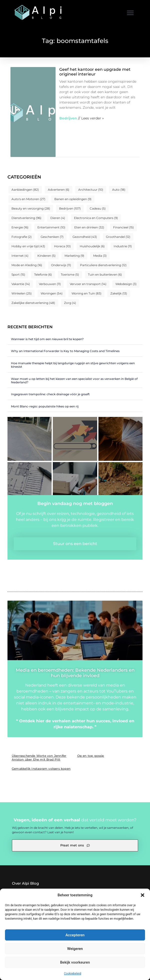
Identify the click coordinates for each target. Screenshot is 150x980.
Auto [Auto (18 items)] (119, 190)
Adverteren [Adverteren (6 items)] (59, 190)
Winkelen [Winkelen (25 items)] (22, 293)
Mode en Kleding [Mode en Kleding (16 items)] (27, 265)
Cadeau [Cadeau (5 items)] (98, 208)
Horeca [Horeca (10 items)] (62, 246)
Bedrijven (68, 118)
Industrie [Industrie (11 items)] (123, 246)
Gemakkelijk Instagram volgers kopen (41, 769)
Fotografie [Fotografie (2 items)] (22, 237)
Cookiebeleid (73, 974)
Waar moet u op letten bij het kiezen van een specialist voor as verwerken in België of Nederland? (74, 381)
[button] (143, 895)
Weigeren (75, 949)
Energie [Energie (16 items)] (20, 227)
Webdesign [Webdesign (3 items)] (126, 284)
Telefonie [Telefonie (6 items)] (43, 274)
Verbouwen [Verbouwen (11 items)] (50, 284)
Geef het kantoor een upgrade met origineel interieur (95, 72)
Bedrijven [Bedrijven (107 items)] (70, 208)
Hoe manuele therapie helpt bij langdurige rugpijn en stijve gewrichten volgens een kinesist (73, 365)
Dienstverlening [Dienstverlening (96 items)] (26, 218)
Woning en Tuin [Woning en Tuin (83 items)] (86, 293)
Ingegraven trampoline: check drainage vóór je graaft (50, 394)
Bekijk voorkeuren (75, 962)
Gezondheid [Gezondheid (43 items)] (85, 237)
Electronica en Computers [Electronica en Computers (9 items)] (96, 218)
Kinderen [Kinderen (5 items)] (46, 256)
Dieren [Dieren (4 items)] (58, 218)
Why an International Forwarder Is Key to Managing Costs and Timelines (65, 351)
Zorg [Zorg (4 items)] (70, 303)
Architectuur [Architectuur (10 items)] (91, 190)
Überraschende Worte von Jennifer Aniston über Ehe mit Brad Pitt (39, 758)
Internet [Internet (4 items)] (20, 256)
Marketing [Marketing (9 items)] (74, 256)
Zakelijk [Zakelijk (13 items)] (119, 293)
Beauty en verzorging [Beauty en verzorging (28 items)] (31, 208)
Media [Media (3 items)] (100, 256)
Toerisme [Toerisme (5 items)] (70, 274)
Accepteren (75, 935)
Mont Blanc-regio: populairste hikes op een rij (45, 406)
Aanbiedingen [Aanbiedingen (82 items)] (25, 190)
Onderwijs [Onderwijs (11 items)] (61, 265)
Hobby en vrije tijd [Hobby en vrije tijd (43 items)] (28, 246)
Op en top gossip (91, 756)
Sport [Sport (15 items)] (18, 274)
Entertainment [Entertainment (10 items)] (51, 227)
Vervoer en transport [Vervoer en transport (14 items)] (88, 284)
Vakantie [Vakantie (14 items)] (21, 284)
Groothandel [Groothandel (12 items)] (118, 237)
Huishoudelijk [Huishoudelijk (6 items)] (92, 246)
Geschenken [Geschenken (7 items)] (52, 237)
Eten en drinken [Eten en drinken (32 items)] (89, 227)
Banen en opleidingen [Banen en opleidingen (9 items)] (73, 199)
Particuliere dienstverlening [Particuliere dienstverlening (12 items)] (103, 265)
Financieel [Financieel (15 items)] (123, 227)
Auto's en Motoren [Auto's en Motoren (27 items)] (28, 199)
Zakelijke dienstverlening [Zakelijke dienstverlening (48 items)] (33, 303)
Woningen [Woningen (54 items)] (52, 293)
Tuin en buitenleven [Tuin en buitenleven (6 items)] (105, 274)
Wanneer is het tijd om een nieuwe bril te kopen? (47, 339)
